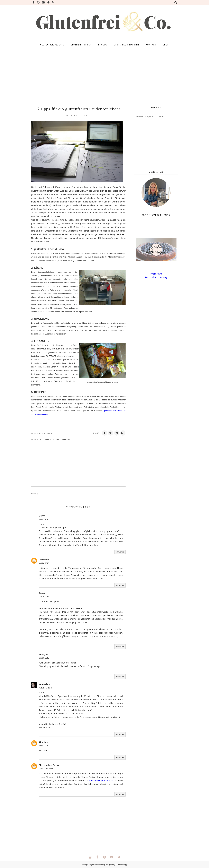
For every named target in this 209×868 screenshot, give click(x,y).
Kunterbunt (45, 684)
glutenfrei (45, 439)
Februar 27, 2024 (46, 769)
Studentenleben (61, 439)
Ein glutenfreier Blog (97, 865)
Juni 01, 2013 (44, 658)
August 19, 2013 (45, 688)
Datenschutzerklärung (156, 277)
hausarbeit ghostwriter (101, 780)
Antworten (120, 552)
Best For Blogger (122, 865)
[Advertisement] (105, 77)
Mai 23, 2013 (44, 519)
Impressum (156, 274)
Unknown (44, 559)
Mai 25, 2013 (44, 597)
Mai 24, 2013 (44, 563)
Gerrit (42, 516)
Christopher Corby (49, 765)
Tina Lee (43, 742)
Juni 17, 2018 (44, 746)
